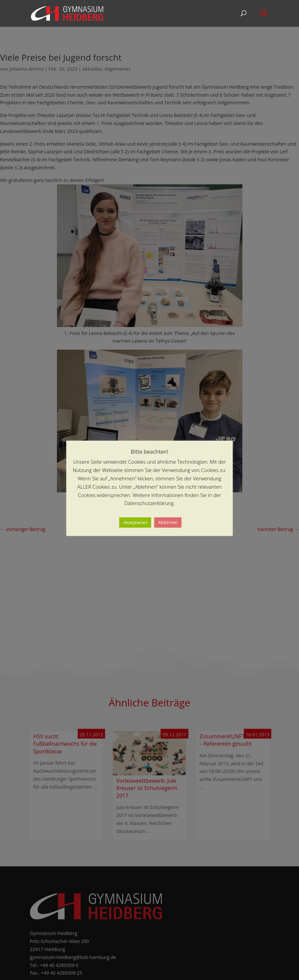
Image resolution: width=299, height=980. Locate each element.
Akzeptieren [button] (135, 522)
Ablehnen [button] (168, 522)
